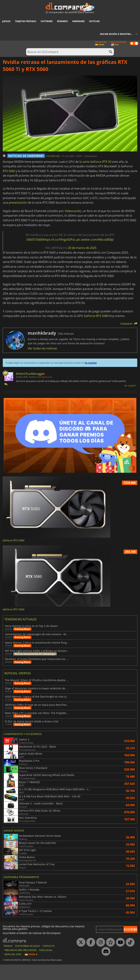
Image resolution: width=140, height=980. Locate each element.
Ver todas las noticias (42, 348)
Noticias (94, 21)
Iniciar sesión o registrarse (117, 34)
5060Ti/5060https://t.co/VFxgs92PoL (51, 240)
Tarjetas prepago (26, 21)
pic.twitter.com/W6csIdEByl (95, 240)
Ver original (130, 386)
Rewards (62, 21)
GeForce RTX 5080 (96, 316)
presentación (18, 203)
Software (47, 21)
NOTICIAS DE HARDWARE (26, 156)
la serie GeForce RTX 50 (95, 162)
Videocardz (72, 211)
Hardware (78, 21)
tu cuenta (91, 363)
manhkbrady (53, 156)
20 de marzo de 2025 (82, 248)
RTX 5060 (9, 171)
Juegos (6, 21)
